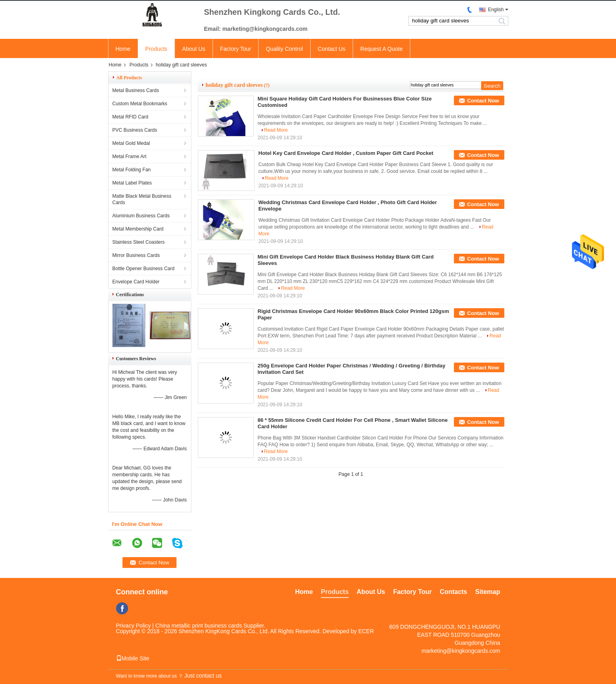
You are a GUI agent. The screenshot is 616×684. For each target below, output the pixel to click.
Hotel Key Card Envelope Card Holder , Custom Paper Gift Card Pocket (346, 153)
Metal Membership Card (138, 229)
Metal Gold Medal (131, 143)
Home (123, 49)
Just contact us (203, 676)
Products (156, 49)
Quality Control (284, 49)
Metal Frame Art (129, 156)
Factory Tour (236, 49)
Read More (276, 130)
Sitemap (488, 592)
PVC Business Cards (135, 130)
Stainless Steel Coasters (139, 242)
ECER (366, 631)
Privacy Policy (133, 626)
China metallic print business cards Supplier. (210, 626)
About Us (194, 49)
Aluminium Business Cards (141, 216)
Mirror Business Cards (136, 255)
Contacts (453, 592)
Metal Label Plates (132, 183)
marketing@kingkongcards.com (461, 651)
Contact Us (332, 49)
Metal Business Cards (136, 90)
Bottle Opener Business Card (143, 269)
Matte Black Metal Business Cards (142, 199)
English (496, 10)
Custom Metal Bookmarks (140, 104)
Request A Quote (381, 49)
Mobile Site (133, 658)
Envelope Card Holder (136, 282)
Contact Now (483, 101)
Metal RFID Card (130, 117)
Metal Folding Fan (132, 170)
